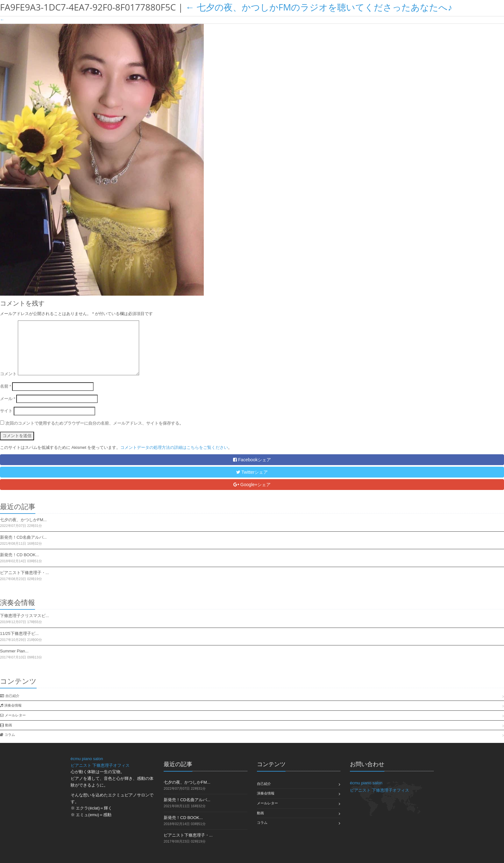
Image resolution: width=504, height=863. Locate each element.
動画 (9, 725)
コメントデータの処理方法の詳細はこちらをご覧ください (174, 447)
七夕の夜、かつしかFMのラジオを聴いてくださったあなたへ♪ (319, 7)
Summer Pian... (14, 651)
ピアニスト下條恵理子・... (25, 573)
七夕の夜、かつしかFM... (23, 520)
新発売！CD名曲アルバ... (23, 537)
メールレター (15, 715)
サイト (6, 411)
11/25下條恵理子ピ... (19, 633)
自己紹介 (12, 696)
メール (8, 399)
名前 (6, 386)
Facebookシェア (252, 460)
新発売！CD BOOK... (20, 555)
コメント (8, 374)
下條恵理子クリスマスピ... (25, 616)
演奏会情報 (13, 705)
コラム (10, 735)
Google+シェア (252, 485)
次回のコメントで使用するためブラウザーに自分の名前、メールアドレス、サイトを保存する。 (94, 423)
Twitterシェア (252, 472)
